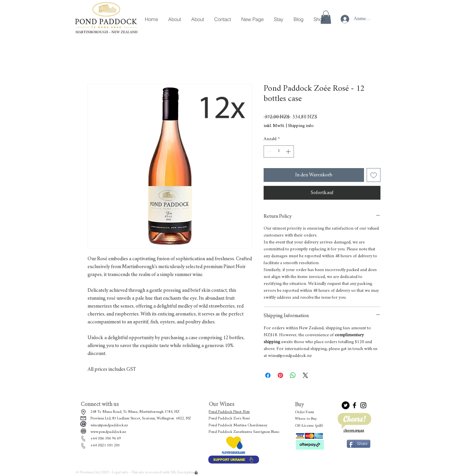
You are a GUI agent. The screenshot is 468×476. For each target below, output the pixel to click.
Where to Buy (306, 419)
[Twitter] (346, 405)
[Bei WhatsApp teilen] (293, 375)
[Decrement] (269, 151)
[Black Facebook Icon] (354, 405)
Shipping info (301, 126)
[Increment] (289, 151)
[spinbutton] (279, 151)
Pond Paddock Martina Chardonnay (238, 425)
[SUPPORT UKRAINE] (234, 460)
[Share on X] (305, 375)
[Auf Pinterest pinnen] (280, 375)
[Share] (359, 444)
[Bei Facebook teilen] (268, 375)
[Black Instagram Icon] (363, 405)
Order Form (304, 412)
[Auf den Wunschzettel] (374, 175)
